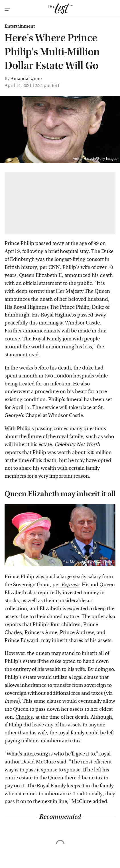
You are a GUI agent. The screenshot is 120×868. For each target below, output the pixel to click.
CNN (54, 267)
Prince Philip (19, 243)
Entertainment (20, 26)
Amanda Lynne (26, 78)
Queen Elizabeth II (40, 275)
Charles (24, 717)
